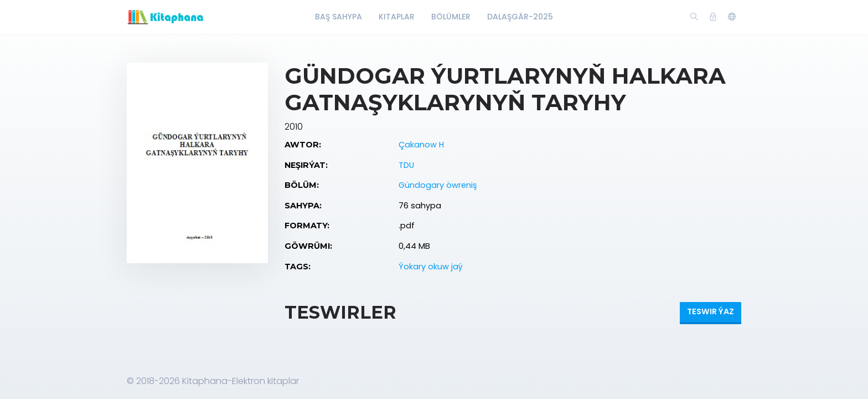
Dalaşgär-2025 (520, 17)
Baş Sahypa (339, 17)
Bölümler (451, 17)
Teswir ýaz (711, 311)
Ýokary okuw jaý (431, 267)
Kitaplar (397, 17)
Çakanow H (421, 145)
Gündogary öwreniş (438, 185)
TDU (406, 165)
